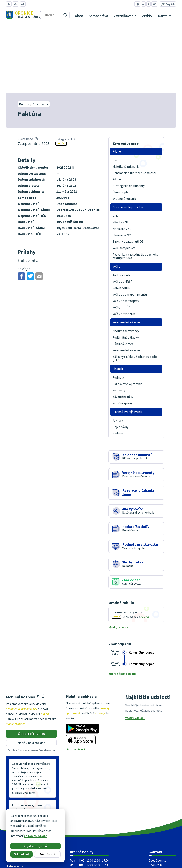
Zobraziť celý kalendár (123, 605)
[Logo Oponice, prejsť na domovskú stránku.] (23, 15)
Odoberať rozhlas (31, 665)
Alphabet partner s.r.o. (161, 848)
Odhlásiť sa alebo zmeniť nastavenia (31, 681)
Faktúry (61, 75)
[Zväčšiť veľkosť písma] (154, 4)
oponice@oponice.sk (162, 821)
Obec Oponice (167, 853)
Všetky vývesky (118, 559)
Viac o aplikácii (75, 680)
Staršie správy (18, 744)
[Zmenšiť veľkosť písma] (143, 4)
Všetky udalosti (135, 649)
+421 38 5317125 (159, 817)
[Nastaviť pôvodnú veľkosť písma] (148, 4)
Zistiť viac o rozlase (31, 674)
